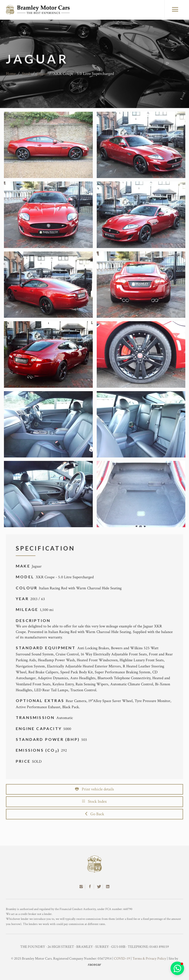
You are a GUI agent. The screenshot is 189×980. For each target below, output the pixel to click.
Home (11, 74)
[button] (177, 968)
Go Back (95, 814)
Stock (26, 74)
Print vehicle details (94, 789)
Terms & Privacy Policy (149, 959)
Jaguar (42, 74)
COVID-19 (122, 959)
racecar (94, 964)
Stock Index (94, 801)
